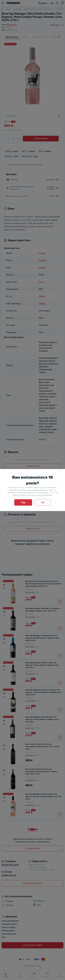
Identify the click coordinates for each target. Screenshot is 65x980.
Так (23, 502)
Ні (43, 502)
